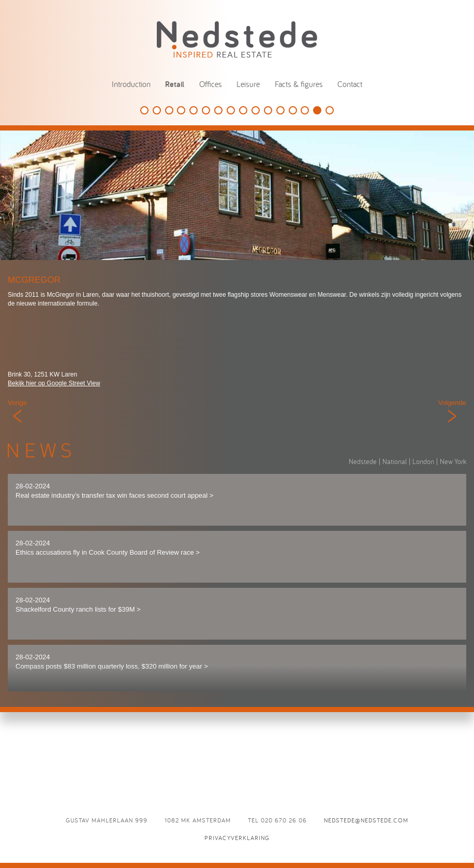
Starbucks (256, 110)
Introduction (131, 84)
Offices (211, 84)
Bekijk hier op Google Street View (54, 383)
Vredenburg (305, 110)
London (423, 461)
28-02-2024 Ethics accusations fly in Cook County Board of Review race (108, 548)
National (395, 461)
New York (453, 461)
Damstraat (243, 110)
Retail (175, 84)
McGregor (317, 110)
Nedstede (363, 461)
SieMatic (144, 110)
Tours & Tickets (218, 110)
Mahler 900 (268, 110)
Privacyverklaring (237, 838)
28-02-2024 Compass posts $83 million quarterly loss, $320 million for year (112, 662)
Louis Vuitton (157, 110)
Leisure (248, 84)
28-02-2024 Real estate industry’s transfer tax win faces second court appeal (114, 491)
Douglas (169, 110)
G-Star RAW (206, 110)
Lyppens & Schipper (231, 110)
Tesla (181, 110)
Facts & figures (299, 84)
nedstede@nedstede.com (366, 820)
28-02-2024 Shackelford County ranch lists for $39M (78, 605)
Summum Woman (280, 110)
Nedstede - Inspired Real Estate (237, 39)
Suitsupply (194, 110)
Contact (350, 84)
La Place (330, 110)
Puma (293, 110)
